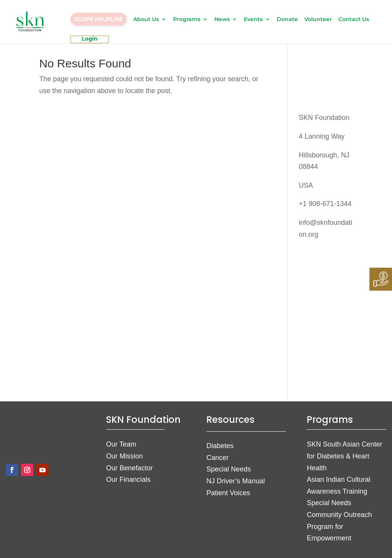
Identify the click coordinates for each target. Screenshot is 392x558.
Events (253, 20)
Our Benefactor (129, 468)
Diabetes (220, 446)
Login (89, 39)
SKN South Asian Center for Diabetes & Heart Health (344, 456)
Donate (287, 20)
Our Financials (128, 479)
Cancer (217, 458)
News (222, 20)
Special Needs (229, 469)
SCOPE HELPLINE (99, 19)
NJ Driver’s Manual (235, 481)
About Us (146, 20)
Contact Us (354, 20)
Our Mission (124, 456)
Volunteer (318, 20)
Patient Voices (228, 493)
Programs (187, 20)
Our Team (121, 444)
